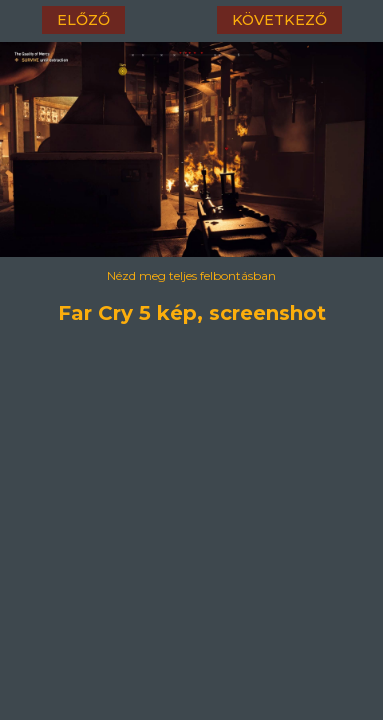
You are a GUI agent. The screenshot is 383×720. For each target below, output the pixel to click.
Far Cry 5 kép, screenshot (191, 310)
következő (279, 20)
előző (83, 20)
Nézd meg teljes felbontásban (191, 275)
